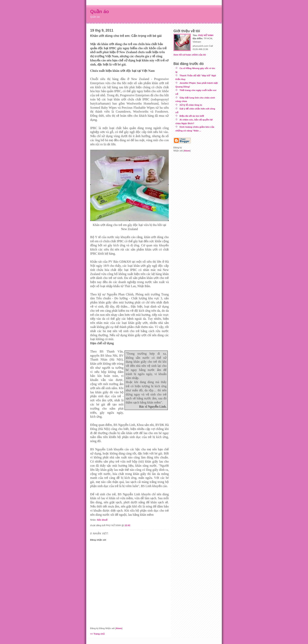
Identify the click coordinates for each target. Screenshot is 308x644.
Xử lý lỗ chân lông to (191, 105)
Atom (119, 628)
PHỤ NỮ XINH (206, 35)
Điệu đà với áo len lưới (192, 116)
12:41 (127, 525)
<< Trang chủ (97, 634)
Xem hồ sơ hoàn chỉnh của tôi (190, 55)
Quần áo (100, 11)
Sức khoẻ (102, 520)
